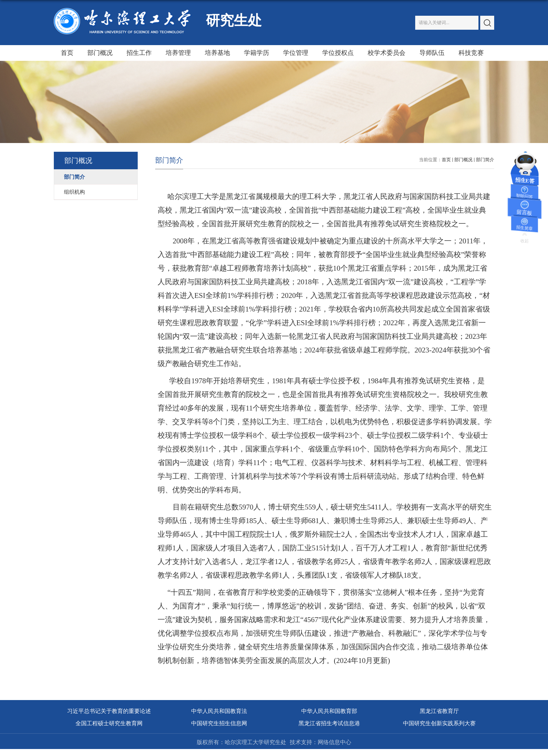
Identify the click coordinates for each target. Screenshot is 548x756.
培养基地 (217, 53)
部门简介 (485, 160)
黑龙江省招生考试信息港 (329, 723)
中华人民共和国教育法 (219, 711)
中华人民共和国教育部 (329, 711)
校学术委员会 (387, 53)
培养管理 (178, 53)
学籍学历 (257, 53)
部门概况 (100, 53)
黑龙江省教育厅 (439, 711)
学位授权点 (338, 53)
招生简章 (524, 228)
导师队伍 (432, 53)
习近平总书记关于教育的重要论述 (109, 711)
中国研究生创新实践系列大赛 (439, 723)
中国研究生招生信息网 (219, 723)
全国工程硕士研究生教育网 (109, 723)
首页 (67, 53)
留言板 (524, 212)
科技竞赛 (471, 53)
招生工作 (139, 53)
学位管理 (296, 53)
